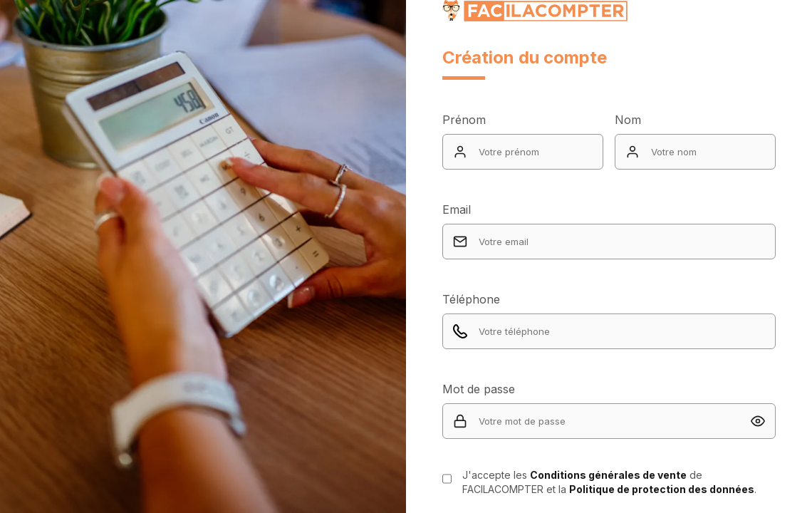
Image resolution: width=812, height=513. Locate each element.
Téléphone (471, 299)
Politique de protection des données (662, 489)
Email (457, 209)
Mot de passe (479, 389)
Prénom (464, 120)
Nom (628, 120)
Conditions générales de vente (608, 475)
